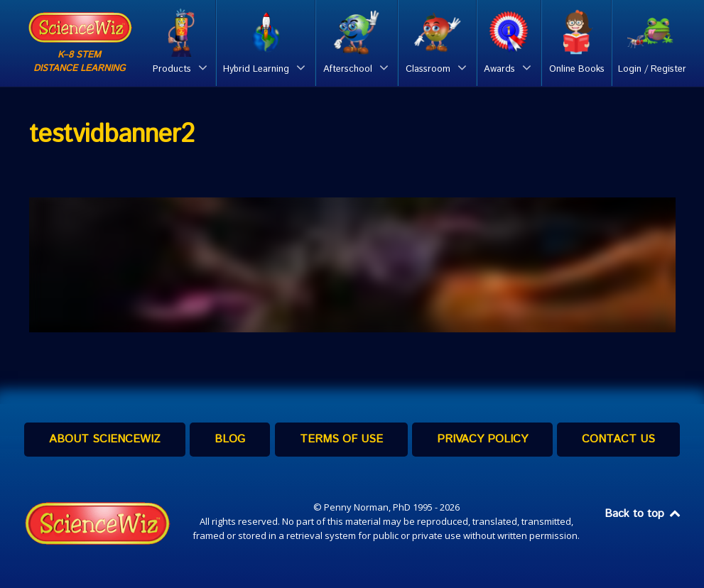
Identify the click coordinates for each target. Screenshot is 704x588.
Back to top (644, 514)
